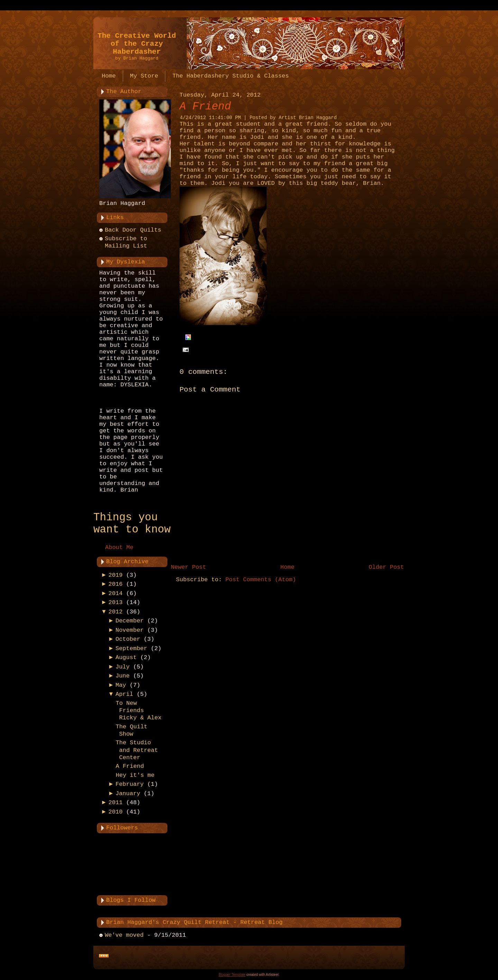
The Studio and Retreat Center (137, 750)
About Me (119, 547)
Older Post (386, 567)
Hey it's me (135, 775)
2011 (116, 803)
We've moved (124, 935)
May (121, 685)
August (126, 658)
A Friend (130, 766)
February (130, 784)
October (128, 639)
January (128, 794)
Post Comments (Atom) (261, 580)
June (123, 676)
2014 (116, 594)
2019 (116, 575)
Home (288, 567)
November (130, 630)
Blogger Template (232, 975)
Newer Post (188, 567)
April (124, 694)
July (123, 667)
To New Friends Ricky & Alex (138, 711)
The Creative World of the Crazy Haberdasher (137, 44)
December (130, 621)
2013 (116, 603)
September (131, 649)
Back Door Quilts (133, 230)
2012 (116, 612)
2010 (116, 812)
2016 (116, 584)
